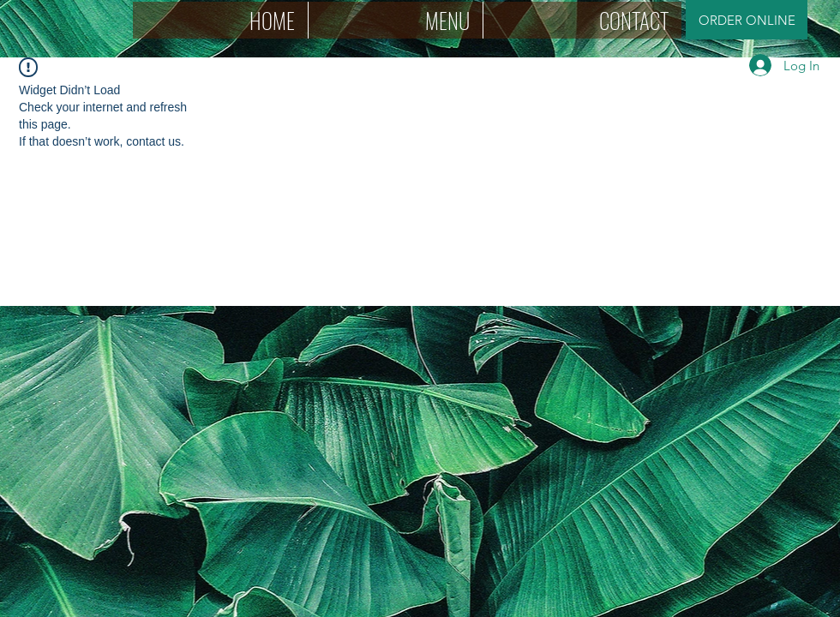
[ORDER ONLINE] (747, 20)
